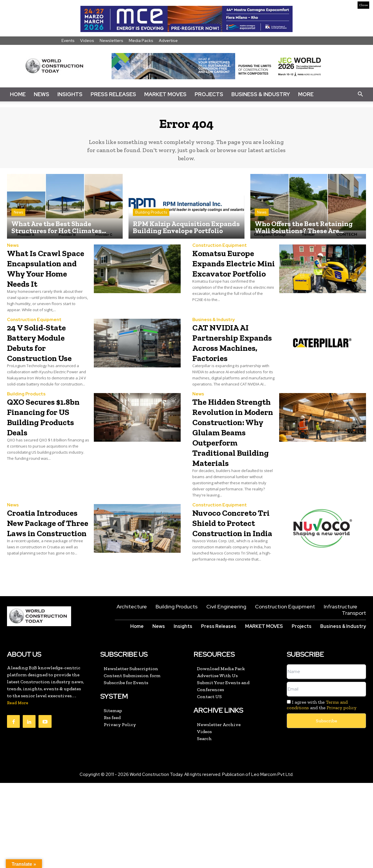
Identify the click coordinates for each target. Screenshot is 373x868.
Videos (87, 41)
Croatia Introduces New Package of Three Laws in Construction (46, 597)
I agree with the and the (322, 790)
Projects (209, 94)
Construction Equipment (220, 249)
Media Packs (141, 41)
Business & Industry (261, 94)
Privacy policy (342, 793)
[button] (360, 94)
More (306, 94)
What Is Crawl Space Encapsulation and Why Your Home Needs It (40, 277)
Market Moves (165, 94)
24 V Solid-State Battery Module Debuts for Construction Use (47, 356)
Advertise (168, 41)
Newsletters (111, 41)
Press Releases (113, 94)
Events (68, 41)
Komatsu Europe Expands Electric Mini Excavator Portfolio (231, 271)
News (42, 94)
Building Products (151, 216)
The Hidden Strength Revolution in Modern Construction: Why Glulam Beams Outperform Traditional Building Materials (224, 476)
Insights (70, 94)
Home (18, 94)
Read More (18, 788)
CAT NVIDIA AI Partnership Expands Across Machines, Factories (229, 361)
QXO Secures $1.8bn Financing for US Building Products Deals (45, 440)
